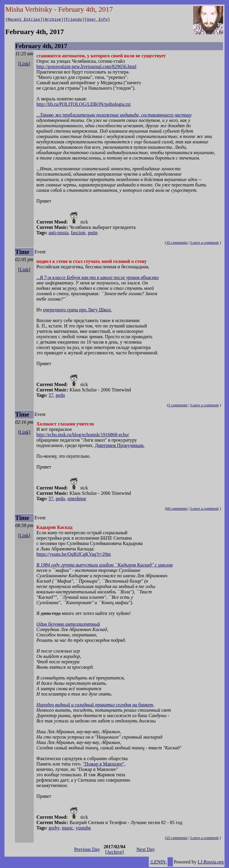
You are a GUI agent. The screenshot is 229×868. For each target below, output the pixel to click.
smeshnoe (77, 499)
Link (24, 65)
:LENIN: (158, 863)
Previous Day (87, 850)
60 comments (177, 509)
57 (51, 396)
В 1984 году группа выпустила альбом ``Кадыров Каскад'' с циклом (105, 566)
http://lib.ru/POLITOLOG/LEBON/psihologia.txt (83, 105)
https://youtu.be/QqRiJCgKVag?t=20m (74, 555)
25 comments (177, 839)
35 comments (177, 243)
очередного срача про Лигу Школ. (77, 311)
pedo (60, 396)
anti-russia (59, 234)
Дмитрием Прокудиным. (120, 446)
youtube (83, 829)
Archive (53, 20)
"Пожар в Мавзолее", (104, 765)
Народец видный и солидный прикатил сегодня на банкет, (95, 706)
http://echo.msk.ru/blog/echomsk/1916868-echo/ (83, 435)
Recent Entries (24, 20)
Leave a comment (204, 243)
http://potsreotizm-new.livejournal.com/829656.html (86, 67)
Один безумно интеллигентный (68, 625)
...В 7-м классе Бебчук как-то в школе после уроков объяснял (98, 278)
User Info (97, 20)
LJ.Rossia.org (211, 863)
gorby (54, 829)
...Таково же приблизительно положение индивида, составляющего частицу (114, 116)
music (67, 829)
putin (93, 234)
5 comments (178, 406)
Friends (74, 20)
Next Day (146, 850)
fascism (78, 234)
